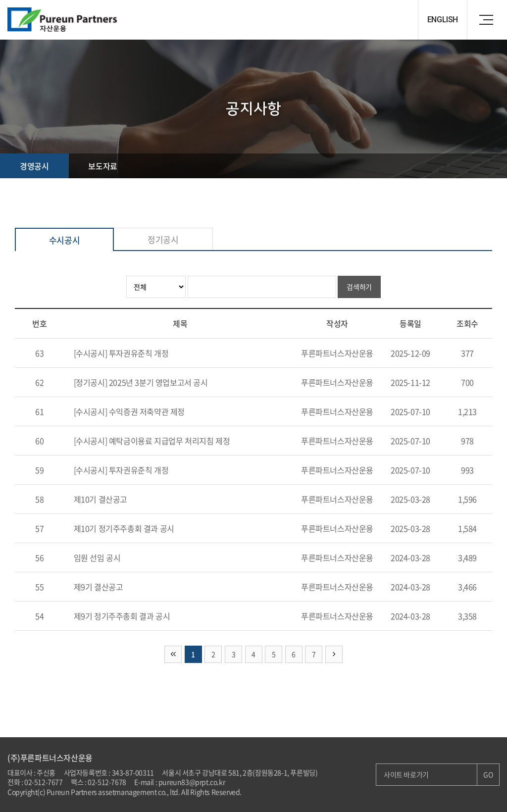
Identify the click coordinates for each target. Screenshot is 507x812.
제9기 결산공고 (99, 587)
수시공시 (64, 240)
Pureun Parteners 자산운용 (67, 20)
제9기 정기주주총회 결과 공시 (122, 616)
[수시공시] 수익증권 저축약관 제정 (129, 411)
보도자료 (102, 166)
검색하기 (359, 287)
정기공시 (163, 239)
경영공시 (34, 166)
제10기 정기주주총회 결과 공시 (124, 528)
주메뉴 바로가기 (0, 0)
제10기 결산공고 (101, 499)
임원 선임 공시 (97, 558)
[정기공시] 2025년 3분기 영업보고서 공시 (141, 382)
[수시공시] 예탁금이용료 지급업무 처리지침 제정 (152, 441)
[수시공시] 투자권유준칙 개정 (121, 353)
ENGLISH (443, 20)
